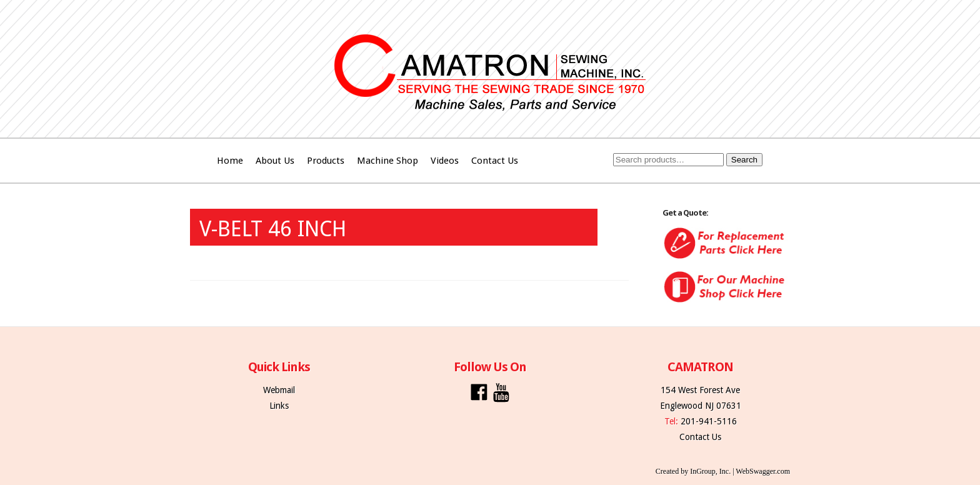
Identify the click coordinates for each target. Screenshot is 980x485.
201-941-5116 (709, 421)
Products (326, 161)
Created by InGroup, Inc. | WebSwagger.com (723, 471)
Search (744, 160)
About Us (275, 161)
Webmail (279, 390)
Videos (445, 161)
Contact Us (495, 161)
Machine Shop (387, 161)
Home (230, 161)
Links (279, 406)
